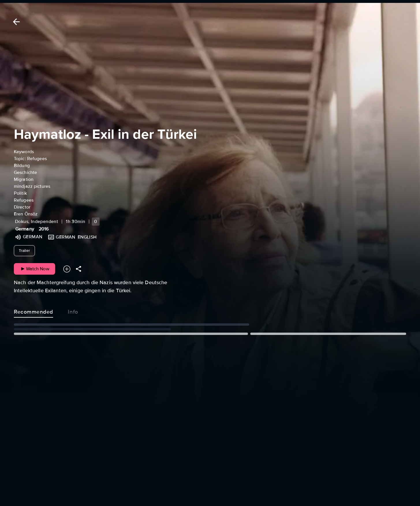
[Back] (15, 22)
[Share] (79, 269)
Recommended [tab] (33, 311)
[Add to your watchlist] (67, 269)
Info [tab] (73, 311)
